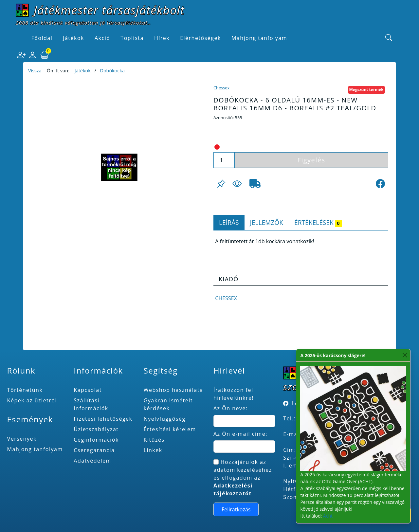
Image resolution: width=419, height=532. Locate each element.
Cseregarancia (94, 450)
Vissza (35, 71)
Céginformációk (96, 440)
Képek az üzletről (32, 400)
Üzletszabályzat (96, 429)
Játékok (83, 71)
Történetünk (25, 390)
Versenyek (22, 439)
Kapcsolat (88, 390)
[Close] (405, 355)
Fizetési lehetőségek (103, 419)
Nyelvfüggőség (165, 419)
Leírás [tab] (229, 222)
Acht (328, 516)
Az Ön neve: (231, 408)
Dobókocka (112, 71)
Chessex (221, 88)
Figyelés (311, 160)
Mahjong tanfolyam (35, 449)
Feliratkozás (236, 509)
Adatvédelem (92, 461)
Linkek (153, 450)
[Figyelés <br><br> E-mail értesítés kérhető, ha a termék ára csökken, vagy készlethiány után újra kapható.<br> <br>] (237, 184)
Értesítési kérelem (170, 429)
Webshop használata (173, 390)
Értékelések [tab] (318, 222)
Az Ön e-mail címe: (240, 434)
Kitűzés (154, 440)
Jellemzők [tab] (267, 222)
